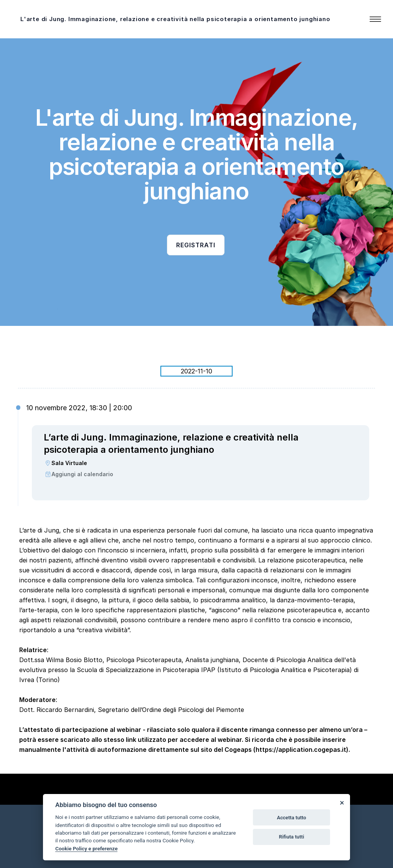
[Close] (342, 802)
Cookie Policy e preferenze (86, 848)
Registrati (196, 245)
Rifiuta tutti (292, 837)
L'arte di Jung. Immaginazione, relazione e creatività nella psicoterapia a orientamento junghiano (175, 19)
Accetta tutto (291, 818)
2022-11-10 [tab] (196, 371)
